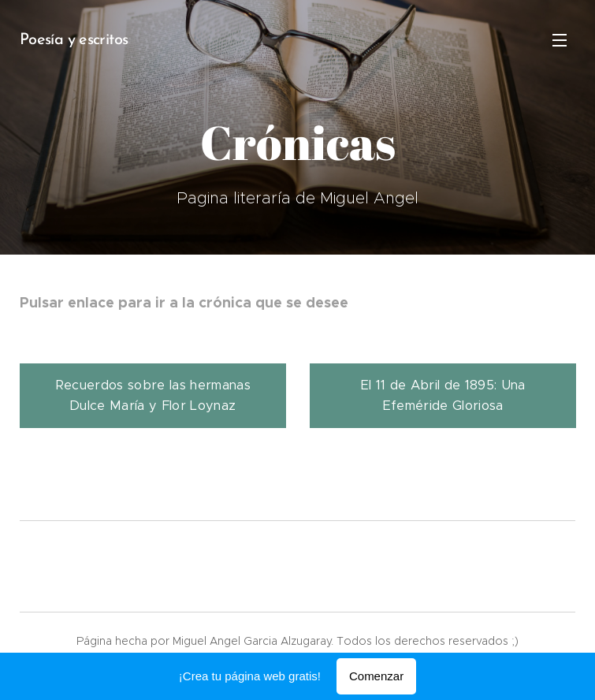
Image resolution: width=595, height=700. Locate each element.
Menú (560, 40)
